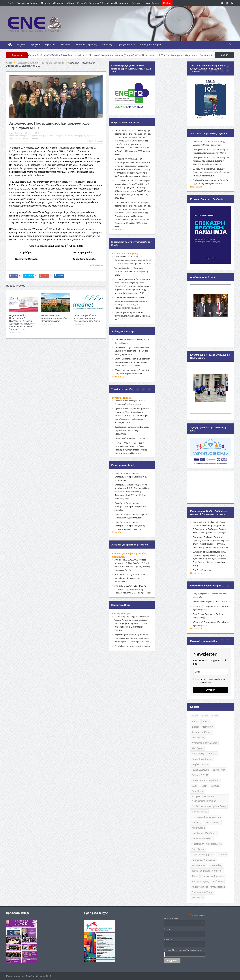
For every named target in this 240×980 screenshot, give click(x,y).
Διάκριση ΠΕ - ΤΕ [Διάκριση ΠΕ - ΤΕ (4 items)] (200, 775)
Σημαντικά (90, 136)
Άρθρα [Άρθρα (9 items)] (206, 721)
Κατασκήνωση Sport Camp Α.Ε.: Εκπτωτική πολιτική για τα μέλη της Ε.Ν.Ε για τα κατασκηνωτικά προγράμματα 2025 (133, 260)
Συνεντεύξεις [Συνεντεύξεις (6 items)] (216, 865)
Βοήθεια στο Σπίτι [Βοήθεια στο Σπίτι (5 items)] (200, 764)
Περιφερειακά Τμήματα (28, 3)
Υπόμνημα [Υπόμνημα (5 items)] (218, 881)
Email (99, 141)
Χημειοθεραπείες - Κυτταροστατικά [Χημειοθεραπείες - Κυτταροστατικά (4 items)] (208, 887)
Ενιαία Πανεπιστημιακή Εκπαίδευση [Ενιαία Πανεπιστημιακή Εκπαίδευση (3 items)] (209, 806)
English (167, 3)
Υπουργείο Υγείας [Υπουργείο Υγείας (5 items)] (200, 881)
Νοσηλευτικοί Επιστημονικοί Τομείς (58, 3)
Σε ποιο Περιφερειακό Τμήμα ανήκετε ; (183, 950)
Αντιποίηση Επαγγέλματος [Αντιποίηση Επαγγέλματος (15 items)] (204, 743)
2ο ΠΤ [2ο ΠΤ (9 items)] (195, 716)
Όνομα (167, 929)
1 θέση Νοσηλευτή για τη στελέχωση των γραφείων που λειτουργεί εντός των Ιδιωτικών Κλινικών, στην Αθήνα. (211, 161)
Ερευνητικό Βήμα (121, 614)
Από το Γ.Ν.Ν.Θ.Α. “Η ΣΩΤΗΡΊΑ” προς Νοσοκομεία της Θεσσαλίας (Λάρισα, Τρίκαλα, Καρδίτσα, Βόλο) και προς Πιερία (133, 589)
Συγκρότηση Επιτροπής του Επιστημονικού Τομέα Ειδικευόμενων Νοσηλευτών (131, 477)
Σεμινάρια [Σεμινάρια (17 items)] (222, 855)
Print (90, 141)
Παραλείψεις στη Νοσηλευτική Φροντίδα (132, 646)
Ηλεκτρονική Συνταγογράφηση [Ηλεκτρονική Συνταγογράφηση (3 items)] (206, 817)
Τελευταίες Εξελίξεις (30, 138)
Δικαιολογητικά (153, 3)
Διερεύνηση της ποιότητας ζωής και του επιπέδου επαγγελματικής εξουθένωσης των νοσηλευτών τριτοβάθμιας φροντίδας (132, 638)
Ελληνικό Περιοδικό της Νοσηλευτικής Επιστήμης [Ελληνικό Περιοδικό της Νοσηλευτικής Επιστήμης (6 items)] (204, 799)
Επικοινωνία (137, 3)
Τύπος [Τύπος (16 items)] (195, 876)
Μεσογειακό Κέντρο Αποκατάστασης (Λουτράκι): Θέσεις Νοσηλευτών (131, 55)
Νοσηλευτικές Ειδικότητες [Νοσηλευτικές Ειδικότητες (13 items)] (204, 833)
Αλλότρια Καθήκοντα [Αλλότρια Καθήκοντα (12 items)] (202, 732)
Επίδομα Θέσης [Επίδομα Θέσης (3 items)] (199, 812)
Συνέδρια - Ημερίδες (122, 398)
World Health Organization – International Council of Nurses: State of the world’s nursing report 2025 (133, 351)
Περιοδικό (66, 45)
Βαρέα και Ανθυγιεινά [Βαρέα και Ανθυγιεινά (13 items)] (202, 759)
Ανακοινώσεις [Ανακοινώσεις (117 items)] (198, 738)
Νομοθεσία (35, 45)
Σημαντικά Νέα (15, 138)
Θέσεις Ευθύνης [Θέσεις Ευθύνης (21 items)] (212, 822)
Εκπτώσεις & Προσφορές (125, 254)
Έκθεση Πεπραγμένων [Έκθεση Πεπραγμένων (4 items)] (203, 727)
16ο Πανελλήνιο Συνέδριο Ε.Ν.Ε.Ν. (130, 438)
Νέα (21, 45)
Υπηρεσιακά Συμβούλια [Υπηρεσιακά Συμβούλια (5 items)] (213, 876)
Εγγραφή (211, 690)
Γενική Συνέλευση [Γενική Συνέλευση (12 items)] (200, 770)
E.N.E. (11, 3)
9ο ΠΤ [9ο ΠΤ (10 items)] (215, 716)
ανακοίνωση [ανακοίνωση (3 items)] (198, 898)
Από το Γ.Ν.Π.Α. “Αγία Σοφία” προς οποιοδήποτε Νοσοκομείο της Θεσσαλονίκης (130, 578)
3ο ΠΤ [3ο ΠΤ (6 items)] (205, 716)
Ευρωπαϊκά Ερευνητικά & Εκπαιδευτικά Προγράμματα (103, 3)
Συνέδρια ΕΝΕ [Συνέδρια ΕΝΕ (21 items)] (199, 865)
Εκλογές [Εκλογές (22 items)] (215, 786)
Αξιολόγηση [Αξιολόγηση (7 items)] (197, 748)
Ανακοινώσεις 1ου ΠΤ (57, 136)
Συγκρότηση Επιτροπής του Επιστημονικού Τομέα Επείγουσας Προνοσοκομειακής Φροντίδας (129, 526)
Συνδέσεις (107, 45)
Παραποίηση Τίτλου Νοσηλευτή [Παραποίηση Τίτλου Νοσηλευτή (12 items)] (207, 844)
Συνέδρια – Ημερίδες (86, 45)
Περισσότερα (118, 230)
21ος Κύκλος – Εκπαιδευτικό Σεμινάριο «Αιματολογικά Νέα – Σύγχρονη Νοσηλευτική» (132, 430)
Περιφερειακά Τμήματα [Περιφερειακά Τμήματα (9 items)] (203, 855)
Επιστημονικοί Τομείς (151, 45)
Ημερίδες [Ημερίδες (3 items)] (196, 822)
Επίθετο (168, 939)
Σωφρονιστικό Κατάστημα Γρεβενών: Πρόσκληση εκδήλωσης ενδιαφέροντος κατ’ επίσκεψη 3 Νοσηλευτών (212, 172)
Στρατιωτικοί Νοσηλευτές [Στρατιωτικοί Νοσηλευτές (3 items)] (204, 860)
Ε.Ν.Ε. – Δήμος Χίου (202, 570)
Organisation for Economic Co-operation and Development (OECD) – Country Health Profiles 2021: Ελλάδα (132, 362)
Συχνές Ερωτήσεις (126, 45)
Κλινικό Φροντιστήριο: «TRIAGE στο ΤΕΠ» (211, 602)
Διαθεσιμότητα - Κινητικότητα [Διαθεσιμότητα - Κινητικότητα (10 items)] (206, 781)
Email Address (184, 918)
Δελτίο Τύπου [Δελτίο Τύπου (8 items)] (219, 770)
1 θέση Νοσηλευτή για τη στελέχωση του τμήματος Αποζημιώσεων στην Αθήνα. (87, 318)
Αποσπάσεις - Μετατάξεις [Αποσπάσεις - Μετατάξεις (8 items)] (204, 754)
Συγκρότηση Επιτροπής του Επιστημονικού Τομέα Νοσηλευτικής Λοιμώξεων (130, 506)
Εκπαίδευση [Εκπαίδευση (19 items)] (198, 791)
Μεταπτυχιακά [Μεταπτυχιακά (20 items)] (199, 828)
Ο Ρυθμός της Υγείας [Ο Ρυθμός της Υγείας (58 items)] (202, 839)
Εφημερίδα (51, 45)
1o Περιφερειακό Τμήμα (38, 136)
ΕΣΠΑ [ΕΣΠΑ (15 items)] (204, 786)
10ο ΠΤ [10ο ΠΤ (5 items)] (195, 721)
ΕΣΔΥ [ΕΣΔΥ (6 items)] (195, 786)
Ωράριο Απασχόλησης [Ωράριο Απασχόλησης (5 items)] (202, 892)
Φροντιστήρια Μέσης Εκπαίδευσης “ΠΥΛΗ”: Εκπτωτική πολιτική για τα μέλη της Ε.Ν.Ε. (132, 316)
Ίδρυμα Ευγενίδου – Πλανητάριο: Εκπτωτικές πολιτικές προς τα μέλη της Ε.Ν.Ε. (132, 271)
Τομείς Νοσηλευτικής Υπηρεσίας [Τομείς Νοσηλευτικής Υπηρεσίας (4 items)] (207, 871)
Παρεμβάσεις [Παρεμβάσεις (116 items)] (198, 849)
